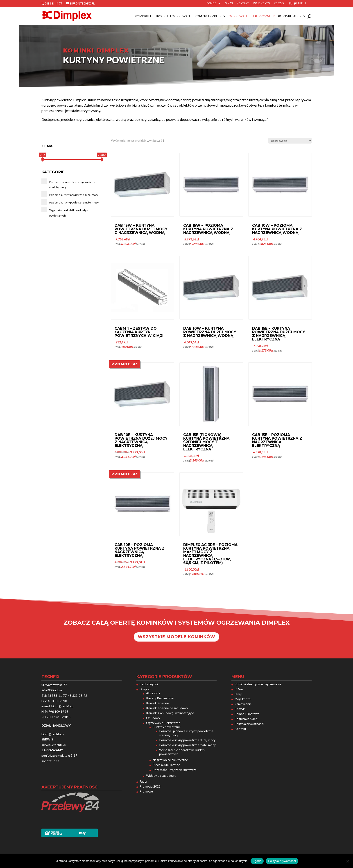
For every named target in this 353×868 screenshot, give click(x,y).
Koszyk (279, 3)
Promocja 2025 (150, 786)
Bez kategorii (149, 684)
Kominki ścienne (157, 703)
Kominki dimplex (96, 50)
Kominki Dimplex (208, 16)
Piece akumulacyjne (166, 765)
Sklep (238, 694)
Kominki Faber (290, 16)
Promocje (146, 791)
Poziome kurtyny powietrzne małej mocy (187, 745)
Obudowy (153, 718)
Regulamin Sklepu (247, 719)
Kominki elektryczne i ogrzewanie (164, 16)
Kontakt (243, 3)
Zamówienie (243, 704)
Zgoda (257, 861)
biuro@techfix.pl (63, 706)
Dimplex (145, 689)
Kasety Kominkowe (160, 698)
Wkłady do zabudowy (161, 775)
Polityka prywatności (249, 724)
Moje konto (261, 3)
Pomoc (212, 3)
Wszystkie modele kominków (176, 637)
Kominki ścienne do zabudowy (167, 708)
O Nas (229, 3)
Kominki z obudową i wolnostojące (170, 713)
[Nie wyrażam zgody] (347, 861)
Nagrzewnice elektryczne (170, 760)
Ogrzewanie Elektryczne (250, 16)
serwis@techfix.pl (54, 745)
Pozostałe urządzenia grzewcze (175, 770)
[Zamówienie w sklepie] (290, 141)
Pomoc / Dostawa (247, 714)
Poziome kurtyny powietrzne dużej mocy (187, 740)
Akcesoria (153, 693)
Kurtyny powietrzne (167, 727)
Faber (144, 781)
